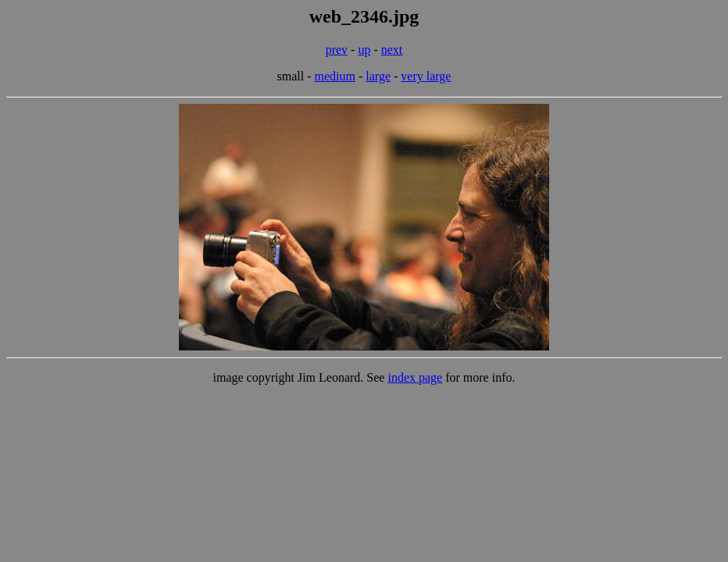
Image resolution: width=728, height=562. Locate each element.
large (378, 76)
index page (415, 377)
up (364, 50)
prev (337, 50)
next (392, 50)
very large (426, 76)
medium (335, 76)
